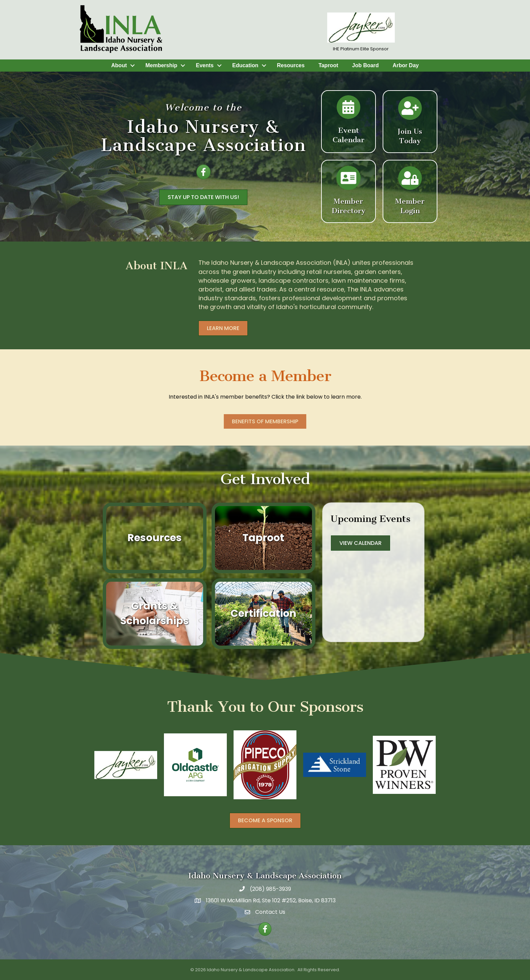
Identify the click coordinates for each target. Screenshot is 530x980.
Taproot (328, 65)
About (119, 65)
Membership (161, 65)
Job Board (365, 65)
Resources (291, 65)
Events (204, 65)
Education (245, 65)
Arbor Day (406, 65)
